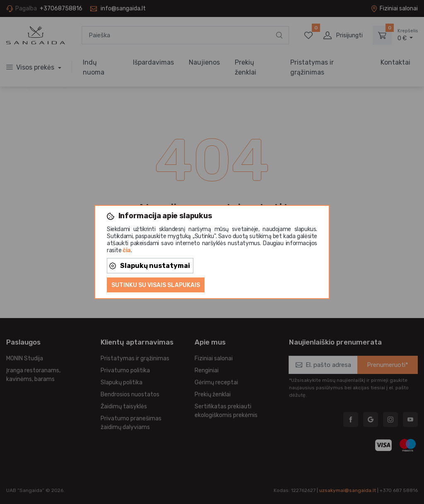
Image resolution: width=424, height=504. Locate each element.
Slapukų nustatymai (150, 266)
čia (127, 250)
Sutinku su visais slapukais (156, 285)
